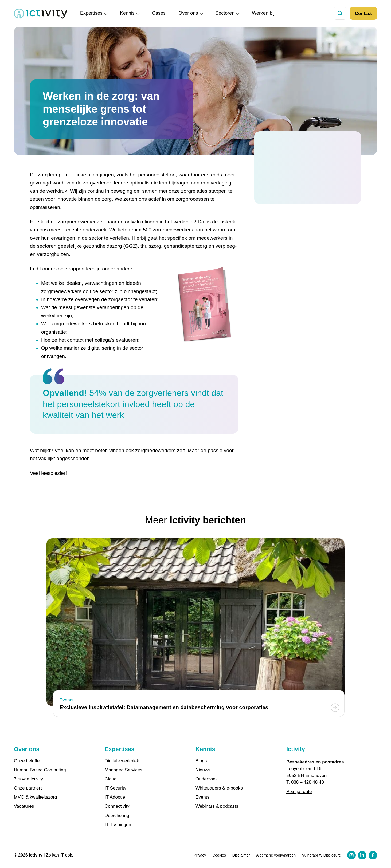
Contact (363, 13)
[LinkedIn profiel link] (362, 855)
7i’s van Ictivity (28, 779)
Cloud (111, 779)
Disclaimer (241, 855)
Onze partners (28, 788)
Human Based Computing (40, 770)
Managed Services (124, 770)
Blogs (201, 761)
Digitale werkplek (122, 761)
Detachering (117, 816)
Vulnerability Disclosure (321, 855)
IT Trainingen (118, 825)
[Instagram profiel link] (351, 855)
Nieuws (203, 770)
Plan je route (299, 792)
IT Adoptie (115, 797)
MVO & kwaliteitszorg (36, 797)
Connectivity (117, 806)
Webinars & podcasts (217, 806)
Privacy (200, 855)
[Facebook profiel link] (373, 855)
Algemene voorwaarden (276, 855)
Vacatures (24, 806)
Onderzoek (207, 779)
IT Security (116, 788)
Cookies (219, 855)
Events (202, 797)
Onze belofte (27, 761)
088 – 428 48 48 (308, 782)
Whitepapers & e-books (219, 788)
